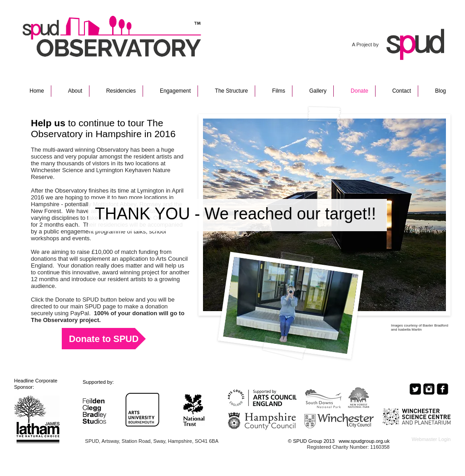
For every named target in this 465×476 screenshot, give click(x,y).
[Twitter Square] (415, 389)
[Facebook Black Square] (443, 389)
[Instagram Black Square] (429, 389)
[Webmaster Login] (431, 440)
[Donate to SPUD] (104, 339)
